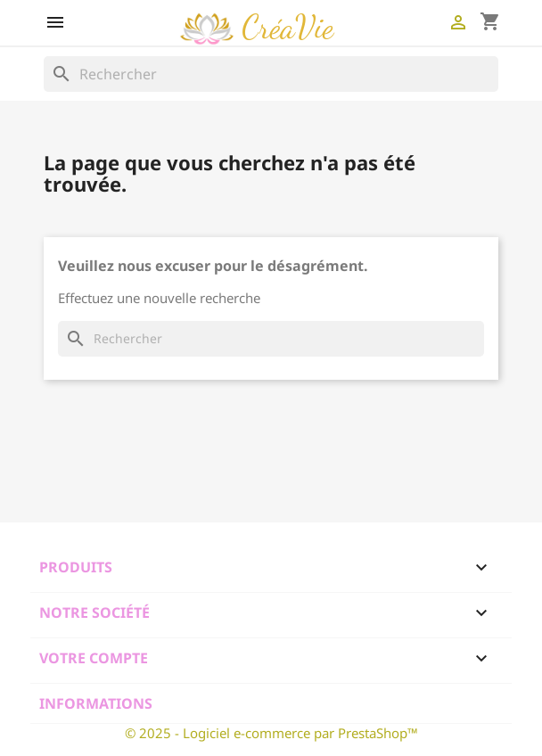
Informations (96, 703)
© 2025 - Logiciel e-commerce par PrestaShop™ (271, 733)
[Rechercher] (271, 74)
